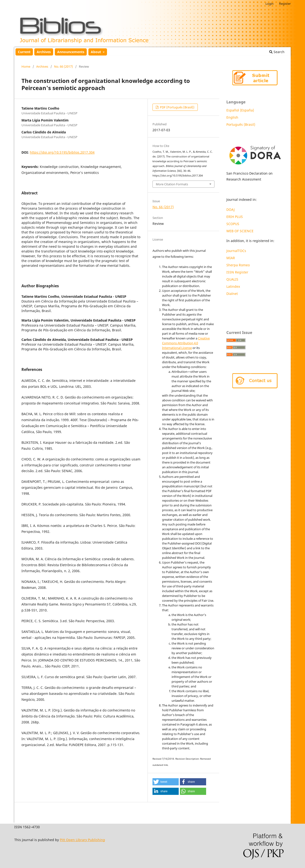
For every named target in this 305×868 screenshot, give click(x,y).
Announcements (71, 52)
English (232, 117)
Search (277, 52)
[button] (166, 782)
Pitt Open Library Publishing (82, 840)
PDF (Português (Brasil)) (177, 107)
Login (269, 4)
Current (24, 52)
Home (26, 66)
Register (285, 4)
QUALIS (232, 279)
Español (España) (240, 110)
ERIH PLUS (235, 217)
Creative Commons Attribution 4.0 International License (186, 343)
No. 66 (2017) (64, 66)
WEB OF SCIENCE (240, 231)
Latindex (234, 286)
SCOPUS (233, 224)
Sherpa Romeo (238, 265)
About (96, 52)
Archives (44, 52)
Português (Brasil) (241, 124)
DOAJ (231, 209)
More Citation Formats (172, 184)
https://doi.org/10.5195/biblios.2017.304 (62, 152)
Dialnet (232, 294)
